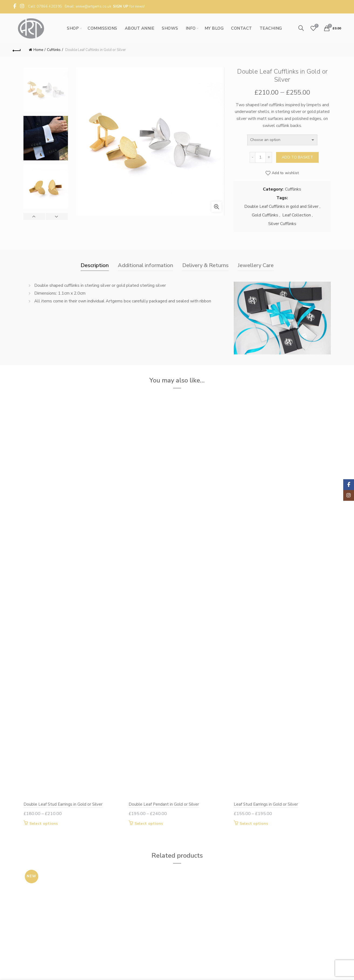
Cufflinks (54, 50)
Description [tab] (95, 265)
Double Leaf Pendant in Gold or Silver (164, 804)
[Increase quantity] (269, 157)
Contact (242, 28)
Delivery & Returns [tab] (205, 265)
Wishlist (316, 26)
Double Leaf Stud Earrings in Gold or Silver (63, 804)
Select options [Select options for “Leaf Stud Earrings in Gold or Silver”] (254, 824)
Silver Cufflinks (282, 224)
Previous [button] (35, 216)
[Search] (301, 28)
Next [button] (57, 216)
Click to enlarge (216, 207)
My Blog (214, 28)
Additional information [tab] (145, 265)
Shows (170, 28)
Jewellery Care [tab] (256, 265)
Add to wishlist (285, 173)
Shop (73, 28)
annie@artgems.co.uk (93, 6)
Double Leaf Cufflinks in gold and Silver (281, 206)
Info (191, 28)
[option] (46, 92)
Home (38, 50)
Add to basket (297, 157)
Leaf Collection (297, 215)
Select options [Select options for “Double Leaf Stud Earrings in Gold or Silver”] (44, 824)
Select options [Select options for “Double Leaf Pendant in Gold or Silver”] (149, 824)
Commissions (102, 28)
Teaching (271, 28)
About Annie (140, 28)
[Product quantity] (260, 157)
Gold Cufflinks (265, 215)
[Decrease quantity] (252, 157)
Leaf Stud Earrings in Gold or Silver (266, 804)
